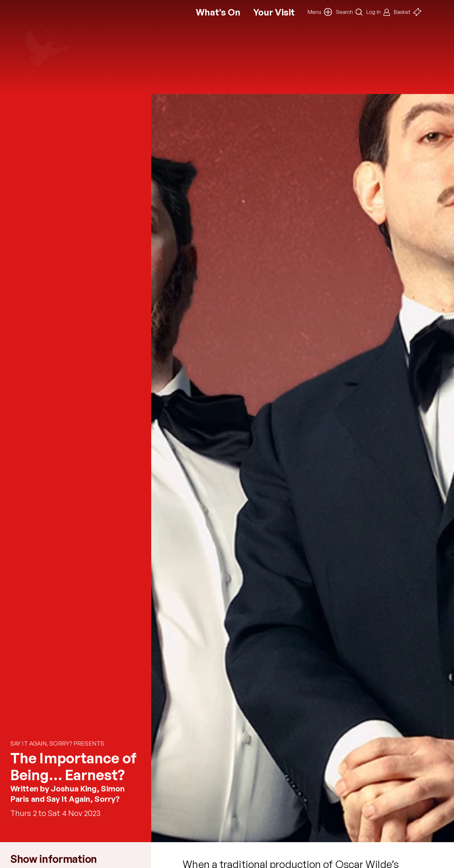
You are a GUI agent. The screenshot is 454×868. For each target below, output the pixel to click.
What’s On (218, 12)
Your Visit (274, 12)
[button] (320, 12)
